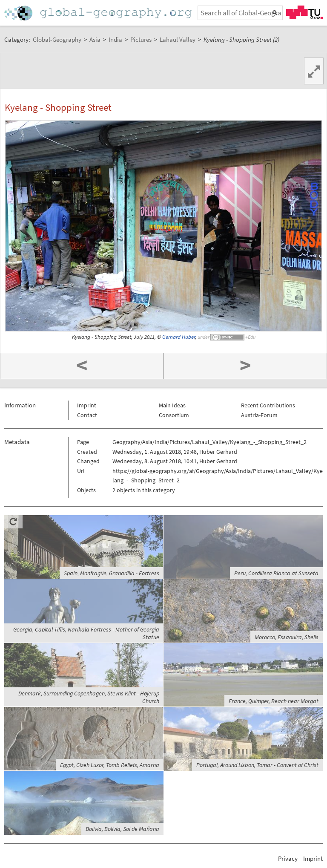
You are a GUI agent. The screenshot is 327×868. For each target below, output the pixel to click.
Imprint (87, 405)
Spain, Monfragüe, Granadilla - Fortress (112, 573)
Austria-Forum (259, 415)
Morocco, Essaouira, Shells (287, 637)
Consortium (174, 415)
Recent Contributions (268, 405)
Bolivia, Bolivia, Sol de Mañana (122, 829)
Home (99, 13)
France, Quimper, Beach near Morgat (274, 701)
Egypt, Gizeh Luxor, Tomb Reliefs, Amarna (110, 765)
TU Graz (304, 12)
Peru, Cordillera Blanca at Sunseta (276, 573)
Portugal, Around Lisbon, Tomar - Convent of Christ (257, 765)
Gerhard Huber (179, 337)
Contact (87, 415)
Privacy (288, 858)
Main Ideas (172, 405)
